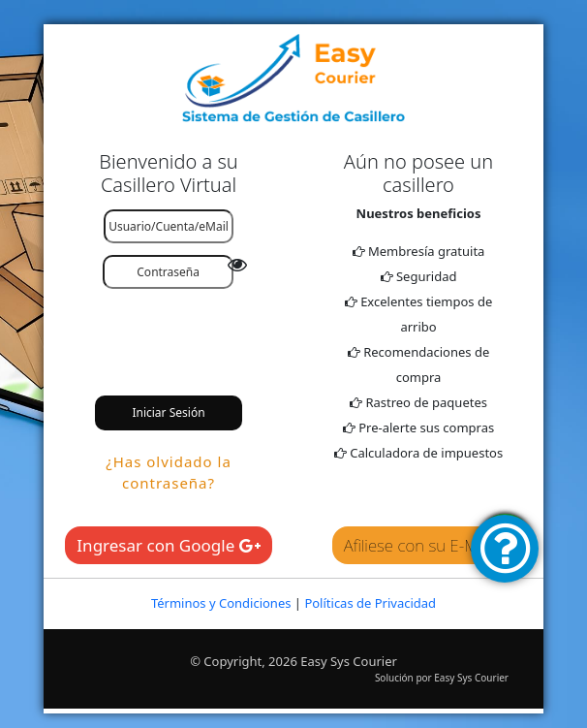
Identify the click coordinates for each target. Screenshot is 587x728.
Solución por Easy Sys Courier (442, 678)
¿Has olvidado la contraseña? (169, 473)
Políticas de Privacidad (370, 603)
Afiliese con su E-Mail (418, 545)
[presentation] (215, 332)
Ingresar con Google (168, 545)
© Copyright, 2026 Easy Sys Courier (293, 661)
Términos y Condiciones (221, 603)
